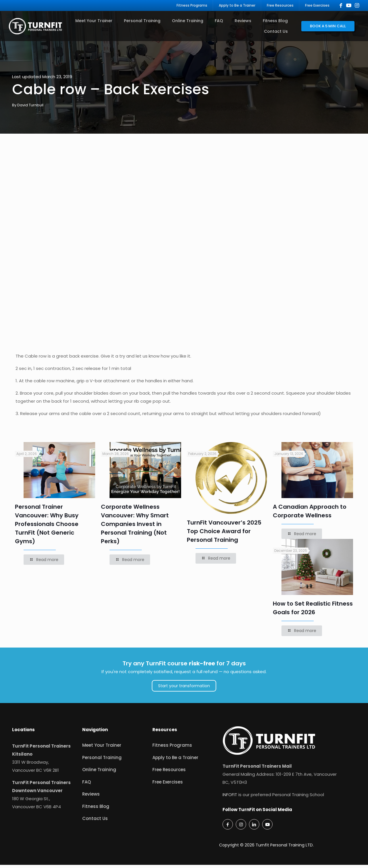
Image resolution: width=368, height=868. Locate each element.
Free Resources (169, 773)
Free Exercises (168, 785)
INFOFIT (230, 798)
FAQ (87, 785)
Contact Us (95, 822)
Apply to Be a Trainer (175, 761)
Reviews (91, 797)
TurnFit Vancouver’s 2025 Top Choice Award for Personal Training (224, 534)
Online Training (99, 773)
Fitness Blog (96, 810)
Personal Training (102, 761)
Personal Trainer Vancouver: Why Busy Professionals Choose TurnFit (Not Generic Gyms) (47, 527)
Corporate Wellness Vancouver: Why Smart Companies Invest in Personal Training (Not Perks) (135, 527)
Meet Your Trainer (102, 748)
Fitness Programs (172, 748)
